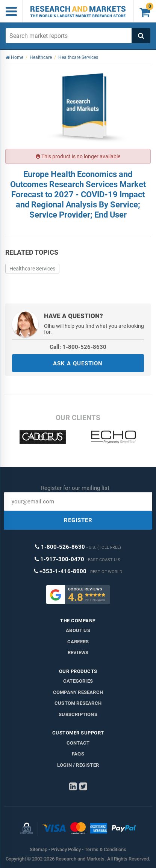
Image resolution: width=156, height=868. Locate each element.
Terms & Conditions (105, 849)
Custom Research (78, 703)
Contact (78, 743)
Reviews (78, 653)
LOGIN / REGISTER (78, 765)
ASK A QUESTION (78, 363)
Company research (78, 692)
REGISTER (78, 520)
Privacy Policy (66, 849)
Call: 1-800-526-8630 (78, 347)
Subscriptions (78, 714)
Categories (78, 681)
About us (78, 630)
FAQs (78, 754)
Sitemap (39, 849)
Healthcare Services (32, 269)
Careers (78, 642)
